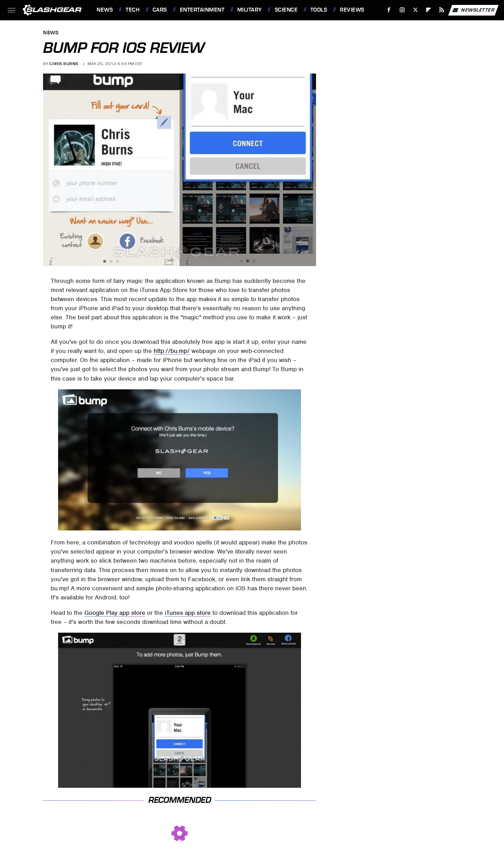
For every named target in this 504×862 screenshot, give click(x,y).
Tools (319, 10)
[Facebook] (389, 10)
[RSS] (442, 10)
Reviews (352, 10)
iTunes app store (188, 613)
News (105, 10)
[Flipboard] (429, 10)
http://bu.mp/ (172, 351)
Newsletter (473, 10)
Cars (160, 10)
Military (250, 10)
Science (286, 10)
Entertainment (202, 10)
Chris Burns (64, 64)
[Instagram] (402, 10)
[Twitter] (415, 10)
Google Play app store (115, 613)
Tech (133, 10)
